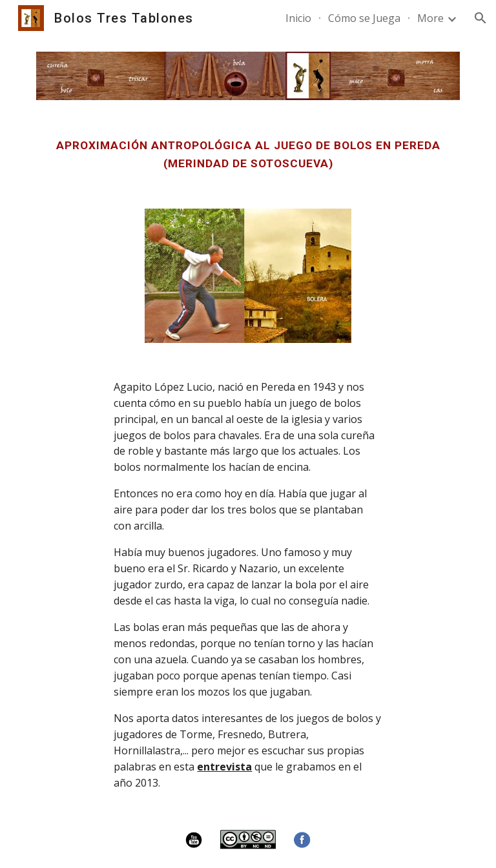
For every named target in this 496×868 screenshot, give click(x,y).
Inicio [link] (298, 18)
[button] (480, 18)
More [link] (430, 18)
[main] (248, 154)
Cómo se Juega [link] (364, 18)
